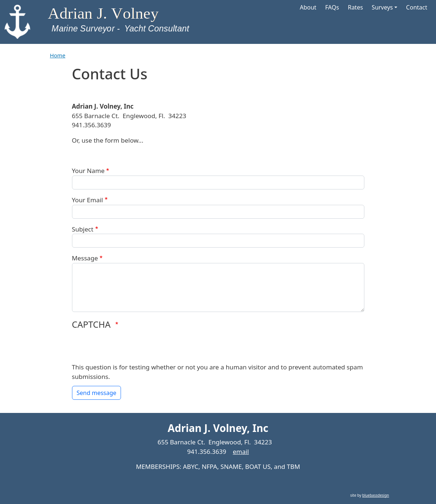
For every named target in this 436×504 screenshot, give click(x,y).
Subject (83, 229)
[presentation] (128, 348)
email (241, 452)
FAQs (332, 7)
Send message (97, 393)
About (308, 7)
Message (85, 258)
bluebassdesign (376, 495)
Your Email (88, 200)
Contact (417, 7)
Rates (355, 7)
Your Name (88, 171)
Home (58, 55)
